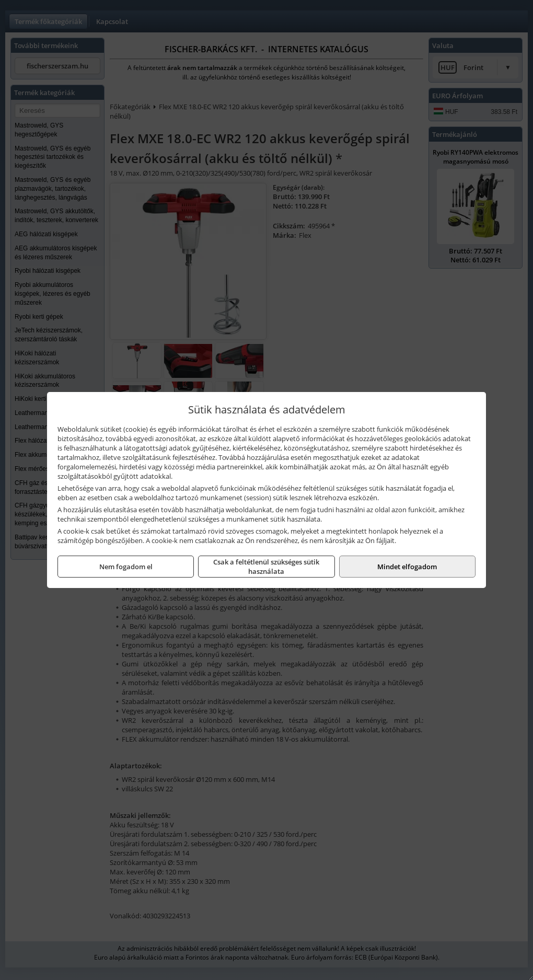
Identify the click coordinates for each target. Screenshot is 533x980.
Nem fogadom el (126, 567)
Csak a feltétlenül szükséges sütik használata (266, 567)
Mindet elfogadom (407, 567)
